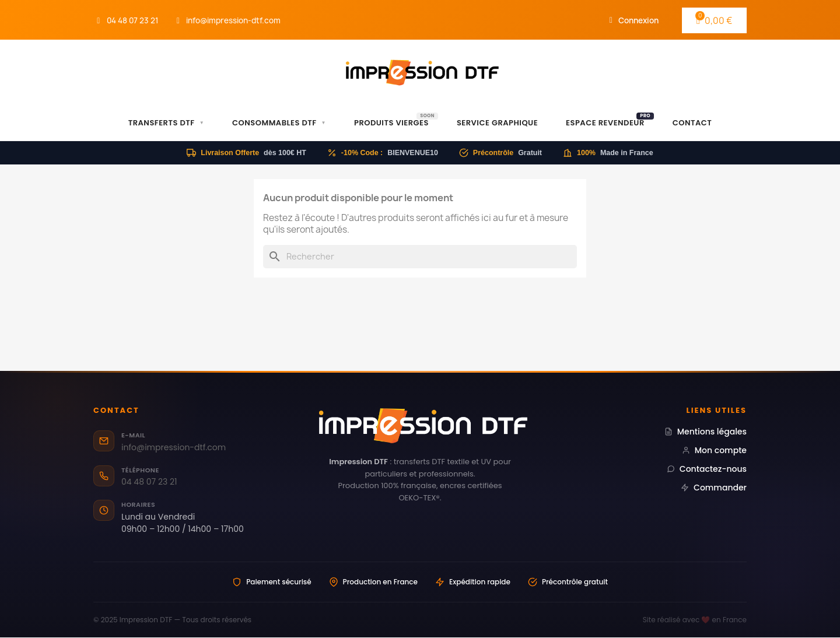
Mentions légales (706, 432)
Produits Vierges (396, 120)
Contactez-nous (707, 469)
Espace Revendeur (610, 120)
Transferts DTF (166, 123)
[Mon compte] (634, 20)
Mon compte (714, 450)
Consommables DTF (279, 123)
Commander (714, 488)
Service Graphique (497, 123)
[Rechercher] (420, 257)
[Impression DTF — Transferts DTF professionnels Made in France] (420, 426)
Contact (692, 123)
